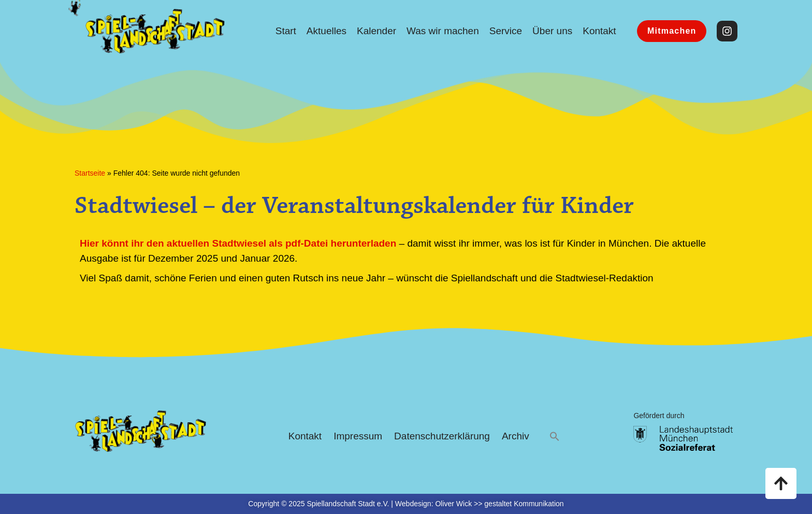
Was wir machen (443, 31)
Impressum (358, 436)
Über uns (552, 31)
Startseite (90, 173)
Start (286, 31)
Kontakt (599, 31)
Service (506, 31)
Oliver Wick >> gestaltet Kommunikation (499, 504)
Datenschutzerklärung (442, 436)
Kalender (376, 31)
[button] (555, 437)
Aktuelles (327, 31)
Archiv (516, 436)
